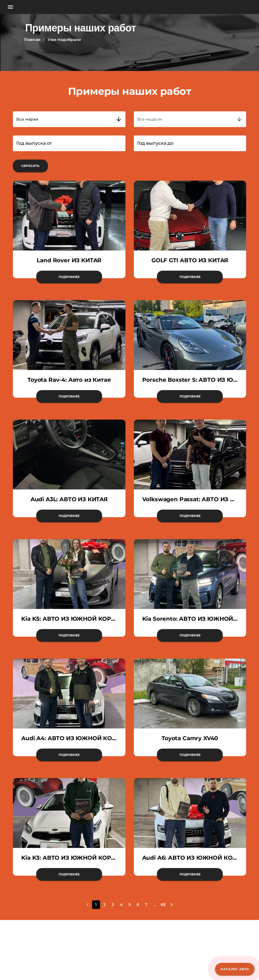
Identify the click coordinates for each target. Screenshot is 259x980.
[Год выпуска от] (69, 143)
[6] (138, 905)
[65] (163, 905)
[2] (104, 905)
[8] (155, 905)
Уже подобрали (64, 40)
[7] (146, 905)
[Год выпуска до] (190, 143)
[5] (130, 905)
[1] (96, 905)
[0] (88, 905)
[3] (113, 905)
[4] (121, 905)
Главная (32, 40)
